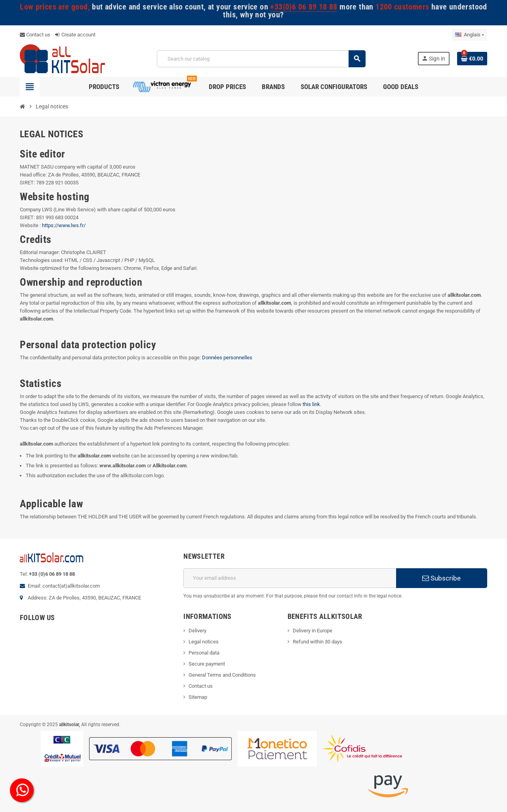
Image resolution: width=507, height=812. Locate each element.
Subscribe (441, 578)
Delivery (197, 631)
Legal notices (204, 642)
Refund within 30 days (317, 642)
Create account (75, 35)
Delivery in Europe (313, 631)
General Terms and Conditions (222, 675)
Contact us (35, 35)
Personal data (204, 653)
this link (311, 404)
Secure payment (207, 664)
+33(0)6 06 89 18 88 (304, 7)
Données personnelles (227, 358)
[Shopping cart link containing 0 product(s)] (472, 59)
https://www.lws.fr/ (64, 225)
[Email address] (290, 578)
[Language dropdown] (470, 35)
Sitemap (198, 697)
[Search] (261, 59)
